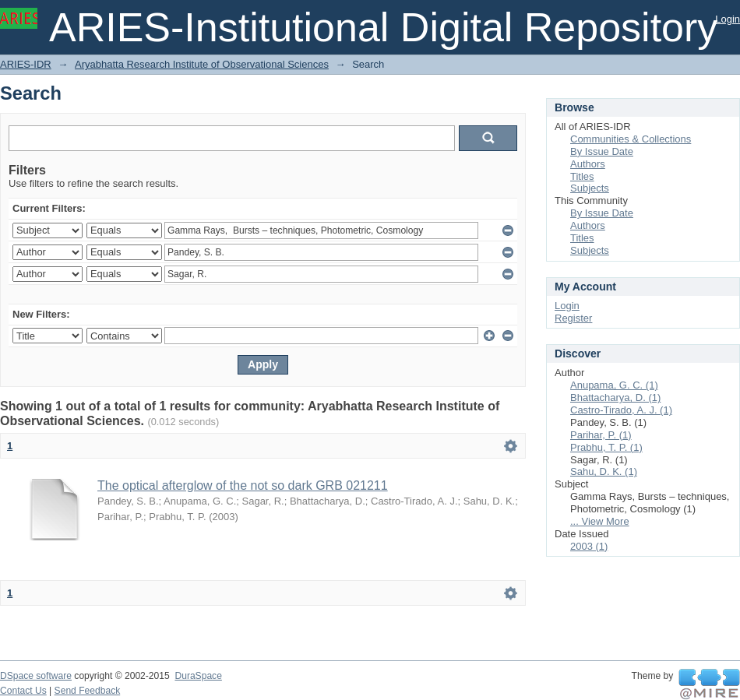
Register (573, 318)
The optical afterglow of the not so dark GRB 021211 (243, 485)
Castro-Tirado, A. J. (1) (621, 410)
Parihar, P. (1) (601, 435)
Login (728, 19)
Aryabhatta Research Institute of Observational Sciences (202, 64)
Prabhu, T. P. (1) (606, 447)
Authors (588, 164)
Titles (582, 176)
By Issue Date (602, 151)
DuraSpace (198, 676)
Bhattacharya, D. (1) (615, 397)
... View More (600, 521)
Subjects (590, 188)
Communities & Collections (631, 139)
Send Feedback (88, 691)
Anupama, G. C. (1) (614, 385)
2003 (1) (589, 546)
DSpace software (36, 676)
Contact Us (23, 691)
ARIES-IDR (26, 64)
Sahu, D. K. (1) (604, 471)
